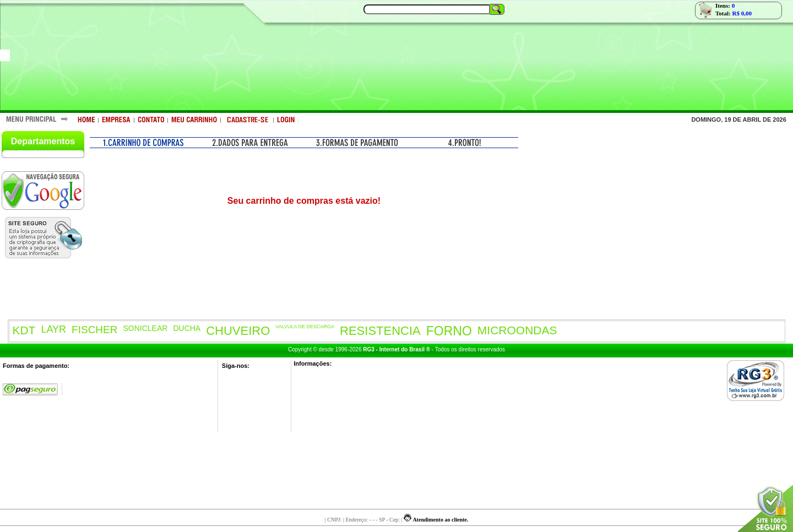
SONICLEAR (146, 328)
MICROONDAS (517, 330)
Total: (734, 13)
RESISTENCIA (380, 331)
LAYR (53, 329)
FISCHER (94, 330)
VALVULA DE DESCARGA (305, 327)
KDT (24, 330)
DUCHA (187, 328)
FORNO (449, 331)
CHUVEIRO (238, 331)
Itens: (725, 6)
